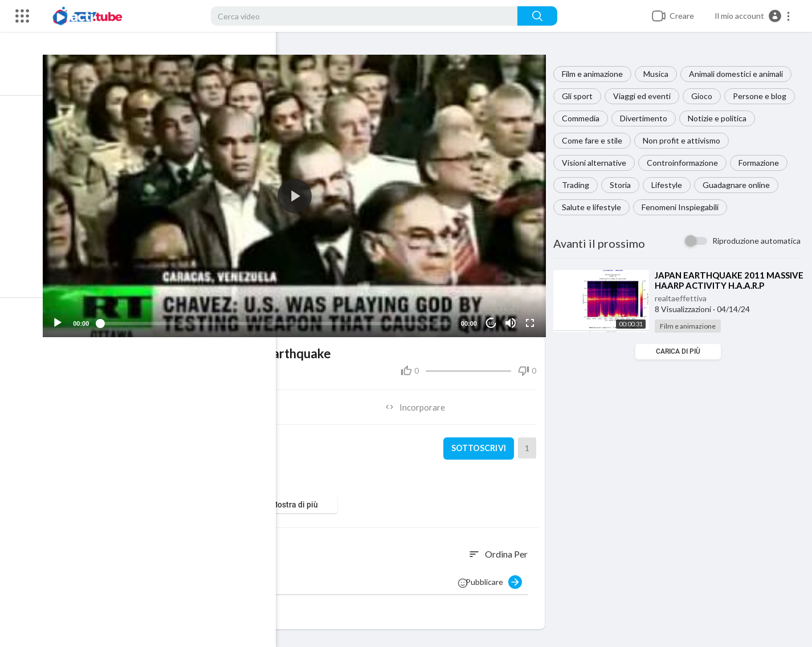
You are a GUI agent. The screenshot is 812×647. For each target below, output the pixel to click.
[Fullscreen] (532, 318)
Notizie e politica (721, 118)
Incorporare (420, 402)
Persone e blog (763, 96)
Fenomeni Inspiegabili (684, 207)
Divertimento (647, 118)
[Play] (69, 318)
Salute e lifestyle (595, 207)
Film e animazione (596, 74)
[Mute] (513, 318)
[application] (301, 193)
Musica (659, 74)
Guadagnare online (740, 185)
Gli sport (581, 96)
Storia (624, 185)
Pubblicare (497, 577)
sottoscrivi (480, 444)
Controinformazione (686, 163)
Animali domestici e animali (739, 74)
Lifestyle (670, 185)
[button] (753, 16)
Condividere (182, 402)
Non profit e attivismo (685, 140)
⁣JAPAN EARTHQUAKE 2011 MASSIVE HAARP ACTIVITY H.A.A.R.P (713, 285)
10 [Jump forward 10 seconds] (493, 318)
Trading (579, 185)
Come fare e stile (595, 140)
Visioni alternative (597, 163)
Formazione (762, 163)
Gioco (705, 96)
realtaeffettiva (684, 298)
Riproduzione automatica (756, 241)
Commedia (584, 118)
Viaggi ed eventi (645, 96)
